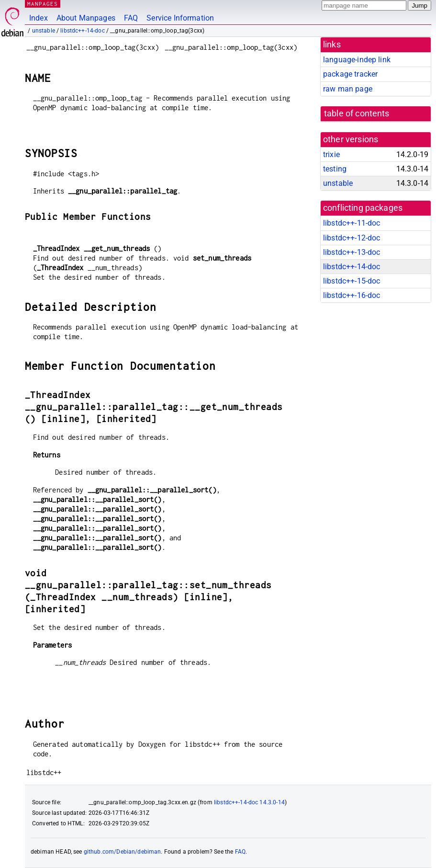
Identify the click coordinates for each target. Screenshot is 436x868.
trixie (331, 154)
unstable (44, 31)
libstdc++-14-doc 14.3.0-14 (249, 802)
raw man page (348, 89)
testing (335, 169)
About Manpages (86, 18)
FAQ (131, 18)
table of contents (357, 114)
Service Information (180, 18)
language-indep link (357, 60)
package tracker (350, 74)
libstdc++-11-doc (352, 223)
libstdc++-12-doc (352, 238)
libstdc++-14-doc (82, 31)
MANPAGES (43, 4)
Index (39, 18)
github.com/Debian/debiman (123, 852)
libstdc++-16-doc (352, 295)
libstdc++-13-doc (352, 252)
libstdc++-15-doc (352, 281)
